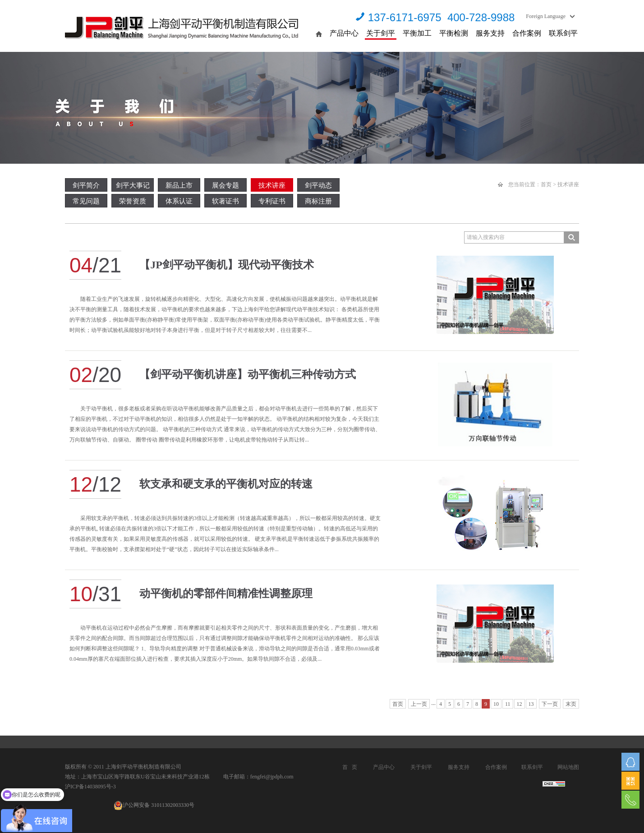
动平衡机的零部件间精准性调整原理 (226, 594)
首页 (546, 184)
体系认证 (179, 201)
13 (531, 704)
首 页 (350, 767)
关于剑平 (381, 33)
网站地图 (568, 767)
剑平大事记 (133, 185)
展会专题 (225, 185)
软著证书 (225, 201)
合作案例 (527, 33)
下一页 (550, 704)
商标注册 (318, 201)
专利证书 (272, 201)
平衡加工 (417, 33)
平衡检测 (454, 33)
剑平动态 (318, 185)
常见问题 (86, 201)
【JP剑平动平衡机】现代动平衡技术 (227, 265)
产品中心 (344, 33)
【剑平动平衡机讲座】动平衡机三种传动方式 (248, 374)
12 (520, 704)
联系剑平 (563, 33)
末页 (571, 704)
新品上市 (179, 185)
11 (508, 704)
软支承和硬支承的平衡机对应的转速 (226, 484)
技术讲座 (272, 185)
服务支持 (490, 33)
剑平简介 (86, 185)
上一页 (419, 704)
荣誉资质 (133, 201)
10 (496, 704)
